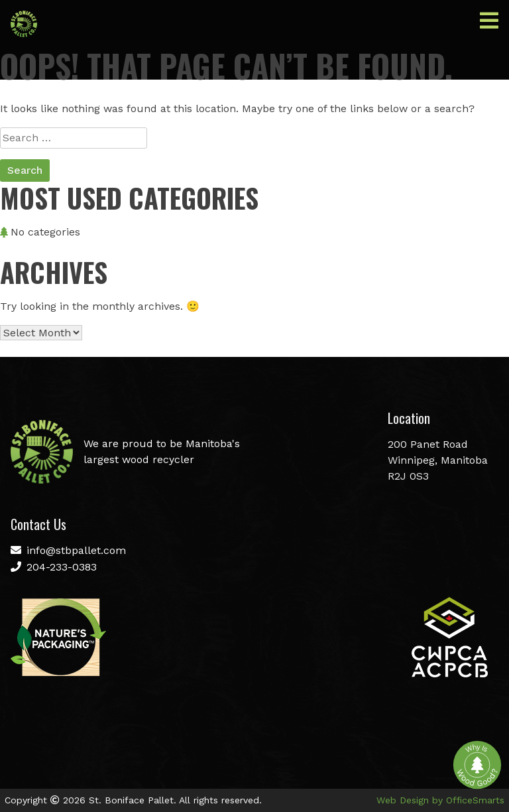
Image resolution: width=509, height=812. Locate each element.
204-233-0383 (54, 567)
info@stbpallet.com (68, 550)
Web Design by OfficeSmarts (440, 800)
